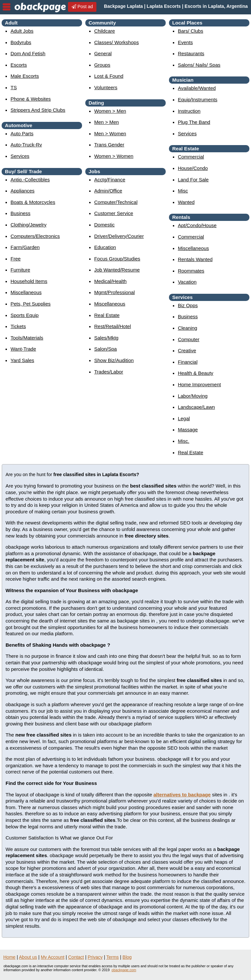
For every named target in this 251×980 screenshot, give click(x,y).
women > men (110, 111)
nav (7, 7)
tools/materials (27, 338)
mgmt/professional (114, 292)
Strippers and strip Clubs (38, 110)
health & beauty (195, 373)
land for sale (193, 180)
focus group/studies (117, 259)
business (20, 213)
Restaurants (191, 53)
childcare (104, 31)
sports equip (25, 315)
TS (14, 87)
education (105, 247)
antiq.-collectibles (30, 180)
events (185, 42)
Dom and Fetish (28, 53)
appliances (22, 191)
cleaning (187, 328)
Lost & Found (109, 76)
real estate (107, 315)
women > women (114, 156)
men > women (110, 133)
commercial (191, 157)
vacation (187, 282)
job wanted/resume (117, 270)
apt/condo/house (197, 225)
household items (29, 281)
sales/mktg (106, 338)
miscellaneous (26, 292)
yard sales (22, 360)
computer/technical (116, 202)
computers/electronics (35, 236)
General (103, 53)
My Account (53, 957)
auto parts (22, 133)
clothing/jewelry (28, 225)
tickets (18, 326)
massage (188, 430)
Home (9, 957)
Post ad (82, 7)
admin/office (108, 191)
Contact (76, 957)
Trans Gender (109, 145)
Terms (112, 957)
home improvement (199, 384)
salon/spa (105, 349)
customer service (114, 213)
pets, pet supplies (31, 304)
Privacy (95, 957)
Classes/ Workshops (116, 42)
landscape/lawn (196, 407)
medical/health (110, 281)
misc (183, 191)
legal (184, 418)
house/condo (193, 168)
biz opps (188, 305)
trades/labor (109, 372)
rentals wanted (195, 259)
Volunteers (106, 87)
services (20, 156)
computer (189, 339)
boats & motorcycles (33, 202)
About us (28, 957)
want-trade (23, 349)
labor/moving (193, 396)
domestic (104, 225)
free (16, 259)
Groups (102, 65)
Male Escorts (25, 76)
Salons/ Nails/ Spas (199, 65)
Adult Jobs (22, 31)
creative (187, 350)
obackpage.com (124, 970)
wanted (186, 202)
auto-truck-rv (26, 145)
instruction (189, 111)
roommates (191, 271)
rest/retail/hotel (113, 326)
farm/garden (25, 247)
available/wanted (197, 88)
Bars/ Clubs (191, 31)
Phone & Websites (31, 99)
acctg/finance (110, 180)
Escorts (19, 65)
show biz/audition (114, 360)
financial (188, 362)
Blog (127, 957)
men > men (106, 122)
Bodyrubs (21, 42)
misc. (184, 441)
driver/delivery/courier (119, 236)
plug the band (194, 122)
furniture (20, 270)
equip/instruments (198, 100)
